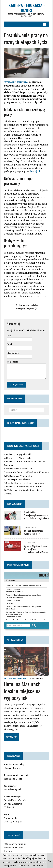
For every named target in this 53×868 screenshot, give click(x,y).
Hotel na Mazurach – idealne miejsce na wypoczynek (24, 691)
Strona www (13, 353)
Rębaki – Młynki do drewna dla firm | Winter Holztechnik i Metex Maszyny (36, 549)
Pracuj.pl (35, 171)
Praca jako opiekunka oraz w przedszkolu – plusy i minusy (36, 517)
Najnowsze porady (15, 504)
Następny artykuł (26, 309)
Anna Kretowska (19, 82)
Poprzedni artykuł (27, 305)
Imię (9, 335)
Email (10, 344)
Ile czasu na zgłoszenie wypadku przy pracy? (33, 532)
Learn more (23, 865)
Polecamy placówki (15, 640)
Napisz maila (10, 818)
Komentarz (13, 362)
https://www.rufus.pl (15, 844)
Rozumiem (38, 865)
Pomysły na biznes (13, 847)
